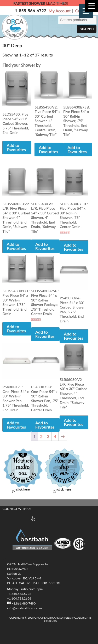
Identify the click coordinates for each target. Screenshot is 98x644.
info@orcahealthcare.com (24, 608)
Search (87, 29)
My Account (60, 11)
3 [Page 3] (48, 436)
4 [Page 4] (55, 436)
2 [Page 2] (41, 436)
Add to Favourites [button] (16, 147)
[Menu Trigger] (91, 6)
